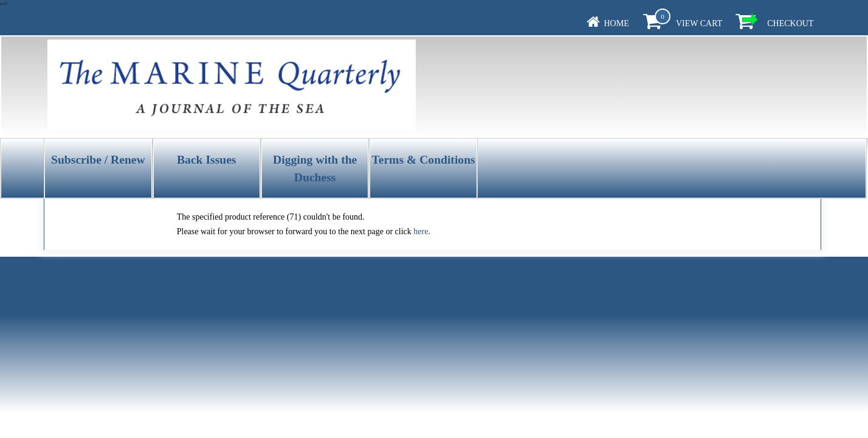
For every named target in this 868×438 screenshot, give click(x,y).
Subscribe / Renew (98, 160)
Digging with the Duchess (315, 169)
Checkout (790, 23)
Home (617, 23)
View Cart (699, 23)
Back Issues (206, 160)
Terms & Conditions (423, 160)
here (421, 231)
